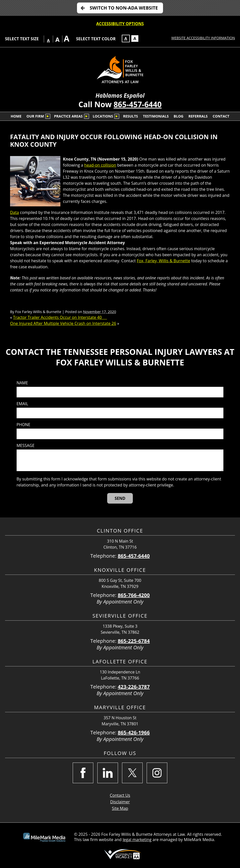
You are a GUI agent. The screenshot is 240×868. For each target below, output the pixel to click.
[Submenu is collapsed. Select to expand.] (48, 116)
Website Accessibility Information (203, 38)
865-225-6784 (134, 641)
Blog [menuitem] (178, 116)
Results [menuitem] (130, 116)
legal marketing (137, 840)
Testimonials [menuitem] (156, 116)
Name (22, 383)
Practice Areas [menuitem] (68, 116)
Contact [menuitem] (221, 116)
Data (14, 212)
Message (26, 446)
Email (22, 404)
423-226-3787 (134, 687)
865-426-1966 (134, 732)
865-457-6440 (137, 104)
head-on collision (100, 165)
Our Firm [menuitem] (35, 116)
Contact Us (120, 795)
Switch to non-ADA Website (124, 8)
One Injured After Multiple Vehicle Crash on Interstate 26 (63, 323)
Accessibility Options (120, 24)
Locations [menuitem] (103, 116)
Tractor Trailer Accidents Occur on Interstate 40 (60, 317)
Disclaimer (120, 802)
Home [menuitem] (16, 116)
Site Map (120, 808)
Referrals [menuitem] (198, 116)
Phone (24, 425)
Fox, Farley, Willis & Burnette (164, 261)
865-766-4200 (134, 595)
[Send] (120, 498)
